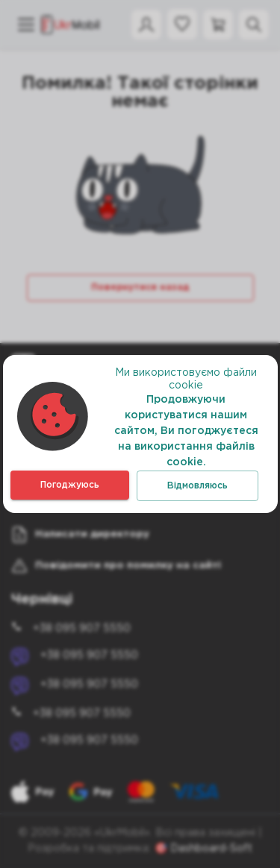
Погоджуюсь (70, 485)
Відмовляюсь (197, 486)
